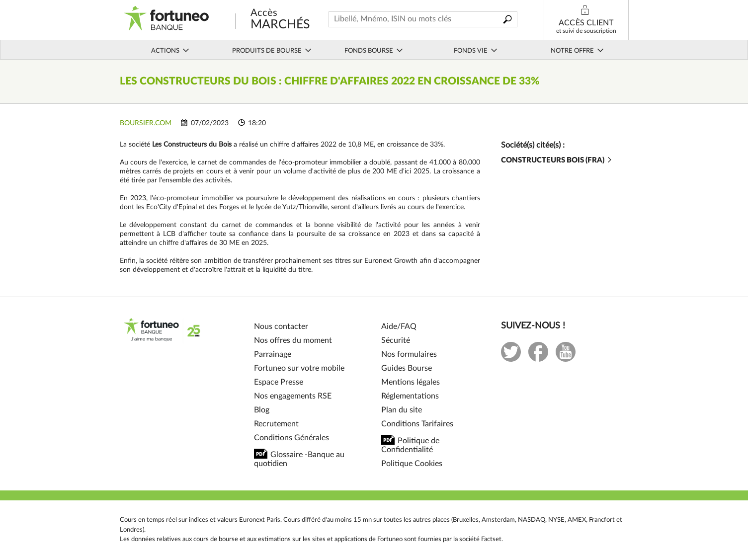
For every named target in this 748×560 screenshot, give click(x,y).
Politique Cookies (412, 464)
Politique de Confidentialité (410, 445)
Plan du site (402, 410)
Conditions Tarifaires (417, 424)
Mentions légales (411, 382)
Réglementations (410, 396)
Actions (170, 51)
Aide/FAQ (399, 326)
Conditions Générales (291, 438)
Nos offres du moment (293, 340)
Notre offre (578, 51)
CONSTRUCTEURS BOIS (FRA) (557, 160)
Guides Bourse (407, 368)
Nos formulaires (409, 354)
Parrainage (273, 354)
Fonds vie (476, 51)
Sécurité (396, 340)
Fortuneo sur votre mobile (299, 368)
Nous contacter (281, 326)
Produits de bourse (272, 51)
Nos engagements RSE (293, 396)
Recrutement (276, 424)
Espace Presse (279, 382)
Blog (262, 410)
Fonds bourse (374, 51)
